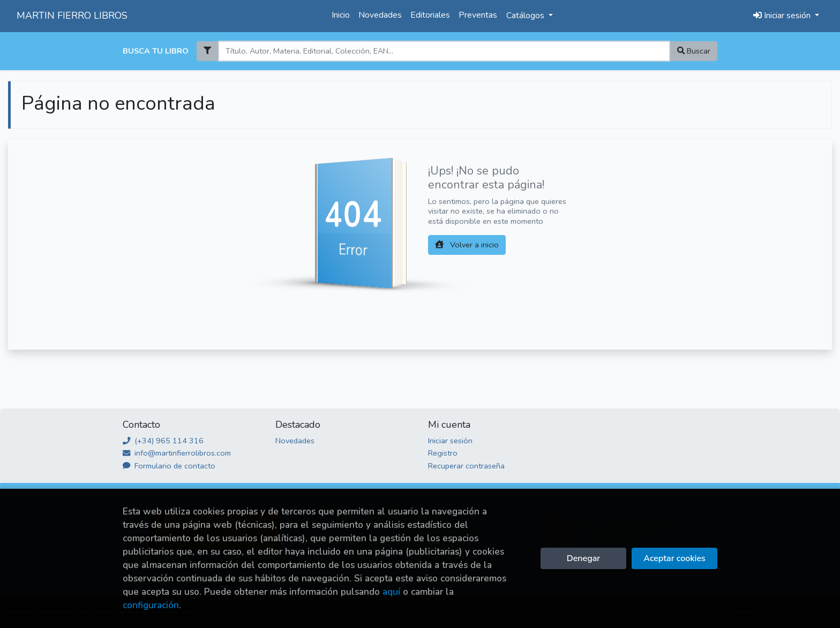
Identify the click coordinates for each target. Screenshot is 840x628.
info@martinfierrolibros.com (177, 453)
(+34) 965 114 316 (163, 441)
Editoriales (430, 15)
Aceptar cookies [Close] (674, 558)
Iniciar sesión (450, 441)
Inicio (341, 15)
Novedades (380, 15)
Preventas (478, 15)
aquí (391, 592)
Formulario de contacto (169, 466)
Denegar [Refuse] (583, 558)
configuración (151, 605)
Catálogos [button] (526, 16)
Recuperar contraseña (466, 466)
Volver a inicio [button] (467, 245)
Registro (443, 453)
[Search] (444, 51)
